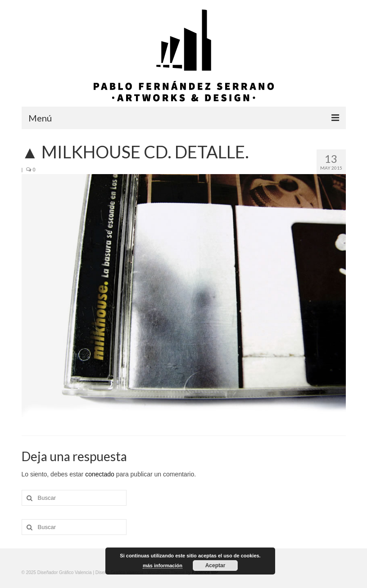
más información (163, 566)
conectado (100, 474)
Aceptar (215, 566)
